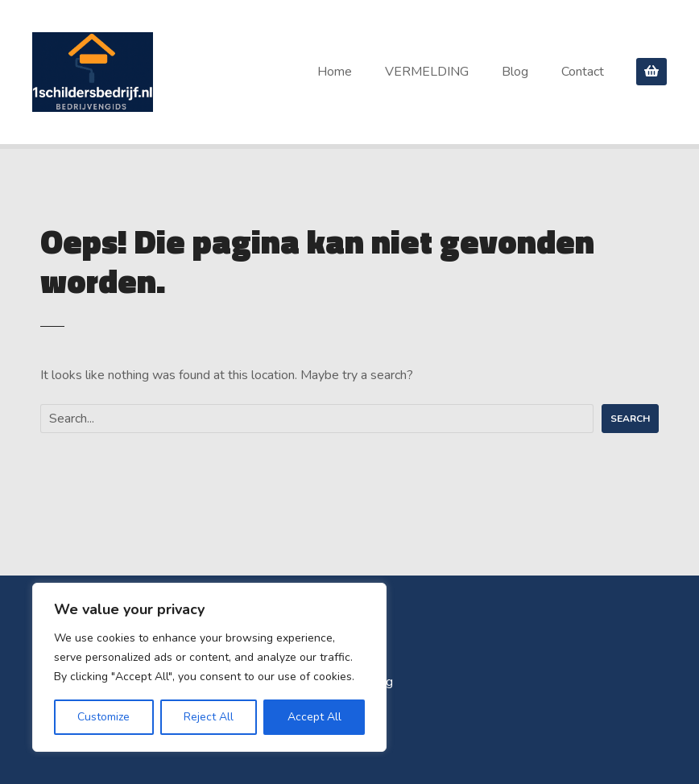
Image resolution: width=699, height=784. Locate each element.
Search (630, 419)
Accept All (314, 717)
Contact (583, 72)
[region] (209, 667)
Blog (515, 72)
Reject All (209, 717)
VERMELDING (427, 72)
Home (335, 72)
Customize (103, 717)
